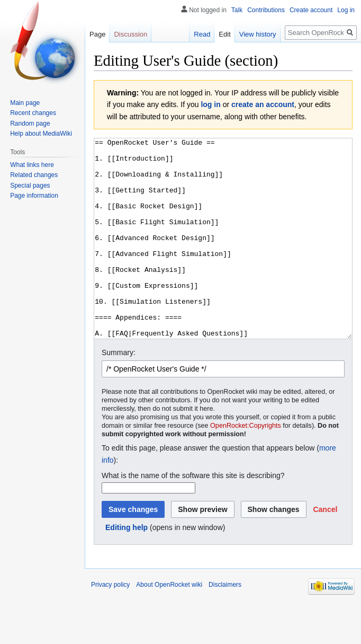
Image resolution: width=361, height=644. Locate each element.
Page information (34, 196)
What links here (32, 165)
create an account (263, 104)
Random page (30, 123)
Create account (311, 10)
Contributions (266, 10)
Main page (25, 103)
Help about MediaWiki (41, 134)
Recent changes (33, 113)
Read (202, 34)
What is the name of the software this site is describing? (193, 515)
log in (210, 104)
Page (97, 34)
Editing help (127, 567)
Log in (346, 10)
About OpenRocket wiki (169, 624)
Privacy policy (110, 624)
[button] (325, 549)
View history (258, 34)
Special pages (30, 186)
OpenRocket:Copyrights (246, 465)
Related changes (34, 175)
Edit (224, 34)
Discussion (130, 34)
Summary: (119, 392)
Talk (237, 10)
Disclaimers (225, 624)
